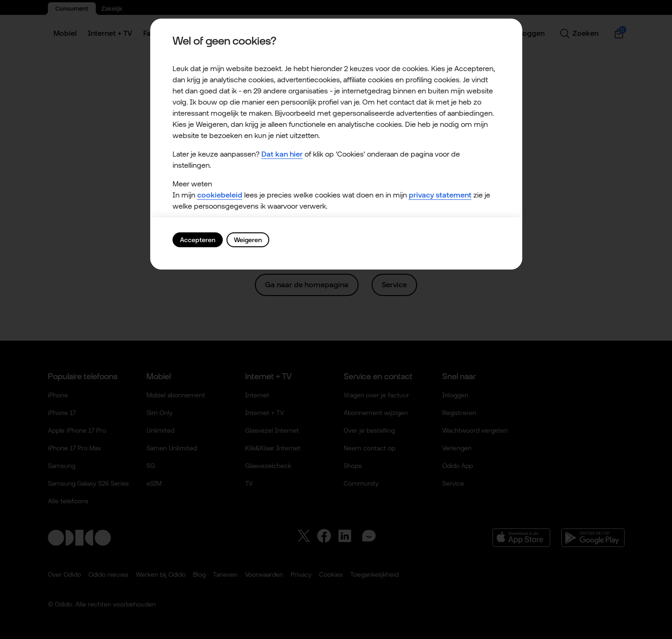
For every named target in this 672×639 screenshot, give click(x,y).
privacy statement (440, 195)
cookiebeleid (220, 195)
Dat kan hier (282, 154)
